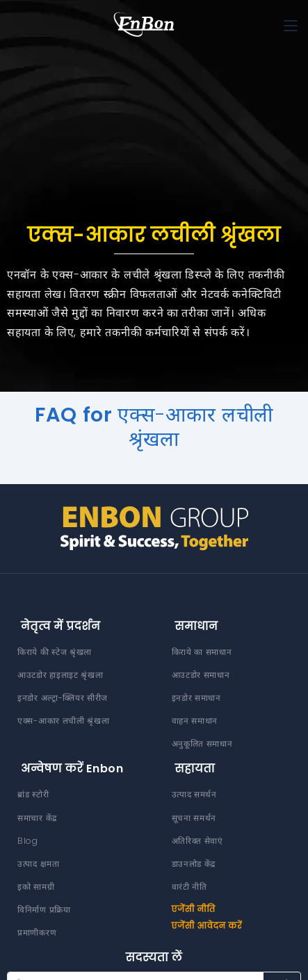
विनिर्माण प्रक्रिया (44, 910)
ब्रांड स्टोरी (33, 794)
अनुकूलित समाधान (202, 744)
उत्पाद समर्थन (194, 794)
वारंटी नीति (189, 887)
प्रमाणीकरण (37, 932)
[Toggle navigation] (291, 26)
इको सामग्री (36, 887)
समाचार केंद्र (37, 818)
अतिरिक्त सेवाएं (197, 841)
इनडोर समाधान (196, 698)
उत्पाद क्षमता (39, 864)
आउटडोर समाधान (201, 675)
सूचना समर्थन (194, 818)
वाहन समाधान (195, 721)
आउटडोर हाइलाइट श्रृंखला (60, 675)
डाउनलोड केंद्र (194, 864)
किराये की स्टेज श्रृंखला (55, 652)
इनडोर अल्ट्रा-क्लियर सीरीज (63, 698)
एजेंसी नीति (194, 909)
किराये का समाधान (202, 652)
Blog (28, 841)
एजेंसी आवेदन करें (207, 925)
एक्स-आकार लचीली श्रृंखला (64, 721)
